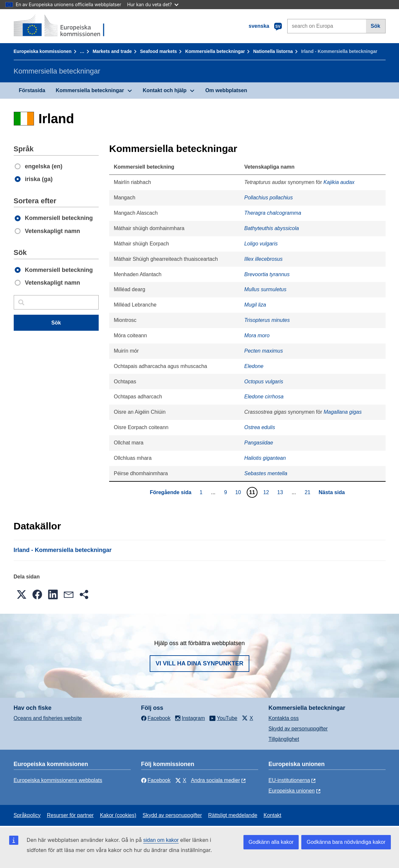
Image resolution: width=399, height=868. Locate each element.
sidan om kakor (161, 840)
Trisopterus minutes (267, 320)
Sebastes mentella (266, 473)
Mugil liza (255, 305)
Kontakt (273, 815)
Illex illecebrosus (263, 259)
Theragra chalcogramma (273, 213)
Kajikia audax (339, 182)
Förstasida (32, 90)
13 (281, 492)
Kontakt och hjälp (165, 90)
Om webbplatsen (226, 90)
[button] (22, 594)
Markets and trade (112, 51)
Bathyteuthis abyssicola (271, 228)
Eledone (254, 366)
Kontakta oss (284, 718)
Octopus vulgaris (264, 382)
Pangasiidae (258, 443)
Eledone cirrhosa (264, 397)
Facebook (156, 780)
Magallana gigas (343, 412)
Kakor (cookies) (118, 815)
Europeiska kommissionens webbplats (58, 780)
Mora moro (257, 335)
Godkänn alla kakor (271, 842)
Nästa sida (332, 492)
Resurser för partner (70, 815)
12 (267, 492)
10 (239, 492)
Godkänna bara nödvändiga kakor (346, 842)
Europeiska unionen (292, 791)
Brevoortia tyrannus (267, 274)
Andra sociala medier (215, 780)
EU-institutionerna (289, 780)
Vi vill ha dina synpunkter (199, 663)
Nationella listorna (273, 51)
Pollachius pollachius (268, 198)
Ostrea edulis (259, 427)
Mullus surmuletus (265, 289)
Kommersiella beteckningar (215, 51)
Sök (375, 26)
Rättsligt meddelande (233, 815)
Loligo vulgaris (261, 244)
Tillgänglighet (284, 739)
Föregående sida (170, 492)
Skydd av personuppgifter (298, 729)
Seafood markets (159, 51)
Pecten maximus (263, 351)
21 (308, 492)
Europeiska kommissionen (43, 51)
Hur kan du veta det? (153, 4)
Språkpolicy (27, 815)
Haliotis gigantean (265, 458)
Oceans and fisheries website (48, 718)
